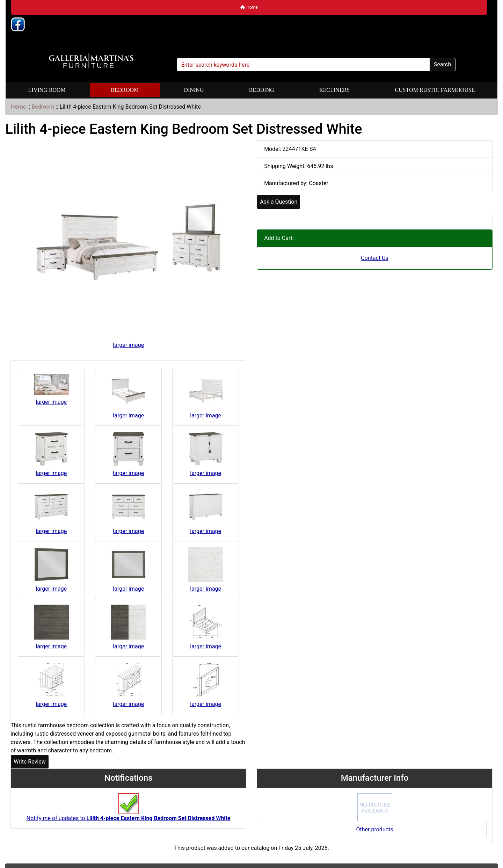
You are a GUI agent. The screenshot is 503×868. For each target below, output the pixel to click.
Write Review (30, 762)
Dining (194, 90)
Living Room (47, 90)
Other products (375, 829)
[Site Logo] (91, 61)
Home (249, 7)
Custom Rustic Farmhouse (435, 90)
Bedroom (125, 90)
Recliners (334, 90)
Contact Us (375, 258)
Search (442, 64)
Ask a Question (279, 202)
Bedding (262, 90)
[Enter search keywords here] (303, 65)
